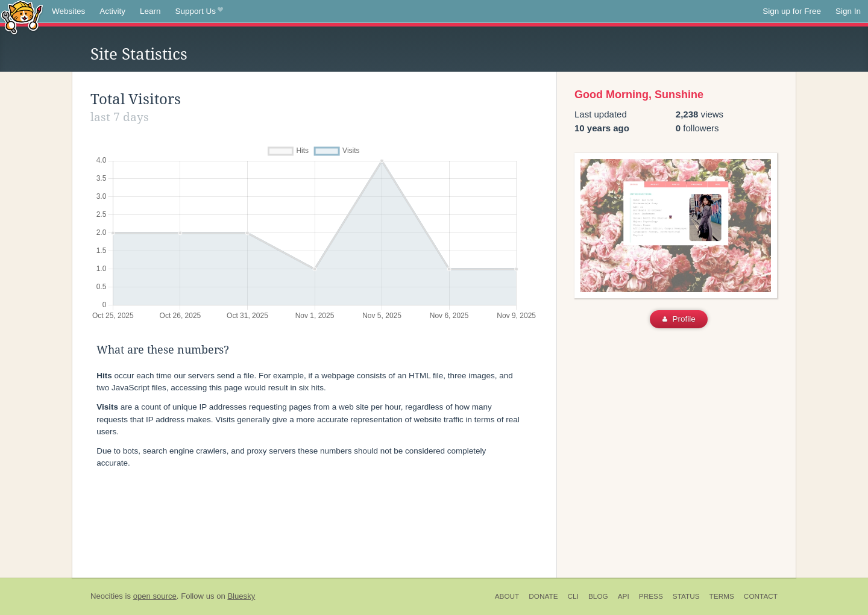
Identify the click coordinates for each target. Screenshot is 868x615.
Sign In (848, 11)
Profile (679, 319)
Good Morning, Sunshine (639, 95)
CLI (573, 596)
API (624, 596)
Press (651, 596)
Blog (598, 596)
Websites (68, 11)
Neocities (107, 596)
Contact (761, 596)
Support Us (199, 11)
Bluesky (241, 596)
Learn (150, 11)
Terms (722, 596)
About (507, 596)
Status (686, 596)
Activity (112, 11)
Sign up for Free (792, 11)
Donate (543, 596)
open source (155, 596)
